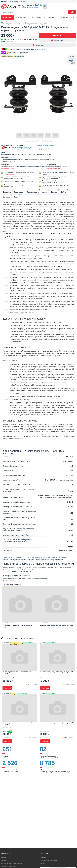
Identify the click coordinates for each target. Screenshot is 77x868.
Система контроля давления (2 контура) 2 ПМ (57, 723)
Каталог (8, 18)
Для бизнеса (50, 18)
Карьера (42, 864)
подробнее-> (12, 174)
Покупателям (36, 18)
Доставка (4, 858)
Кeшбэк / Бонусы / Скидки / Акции (12, 864)
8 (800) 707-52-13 (26, 5)
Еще (73, 18)
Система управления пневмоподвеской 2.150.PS (17, 724)
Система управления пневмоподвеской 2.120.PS (17, 673)
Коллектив (43, 858)
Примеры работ (21, 18)
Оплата (4, 861)
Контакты (64, 18)
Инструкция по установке (8, 169)
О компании (44, 854)
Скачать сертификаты (54, 169)
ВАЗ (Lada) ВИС (9, 581)
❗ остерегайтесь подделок (17, 2)
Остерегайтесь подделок (9, 866)
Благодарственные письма (48, 861)
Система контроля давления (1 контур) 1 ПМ (57, 672)
